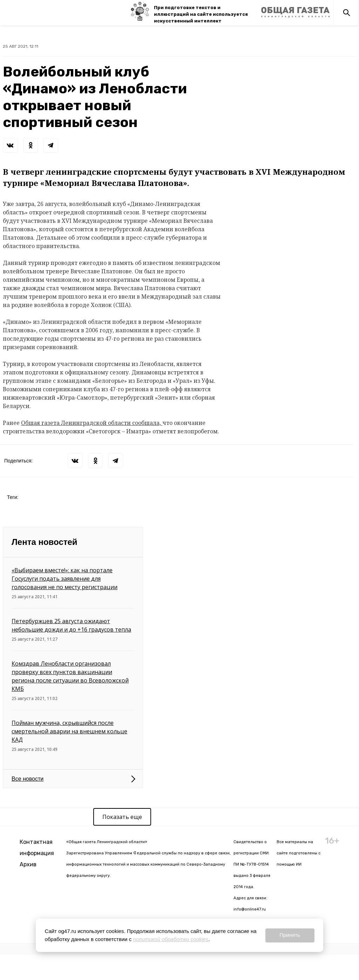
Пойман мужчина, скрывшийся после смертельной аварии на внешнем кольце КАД (69, 731)
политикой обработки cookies (171, 939)
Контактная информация (37, 848)
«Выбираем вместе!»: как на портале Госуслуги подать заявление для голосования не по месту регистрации (65, 579)
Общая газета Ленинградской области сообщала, (92, 423)
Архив (28, 864)
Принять (290, 935)
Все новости (28, 779)
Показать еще (122, 817)
